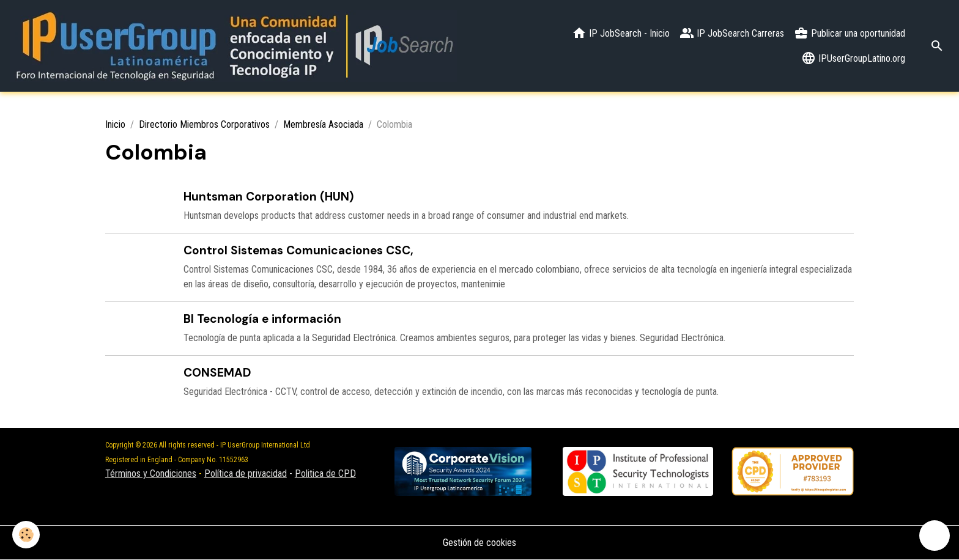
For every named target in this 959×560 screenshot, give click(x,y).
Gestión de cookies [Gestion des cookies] (480, 543)
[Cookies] (26, 535)
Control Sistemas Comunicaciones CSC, (298, 250)
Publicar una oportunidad (850, 33)
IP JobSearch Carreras (732, 33)
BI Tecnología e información (262, 319)
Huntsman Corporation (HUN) (269, 197)
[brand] (233, 46)
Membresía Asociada (323, 124)
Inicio (115, 124)
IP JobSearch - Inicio (621, 33)
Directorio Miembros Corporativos (204, 124)
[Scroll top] (935, 536)
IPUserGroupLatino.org (853, 58)
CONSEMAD (217, 373)
